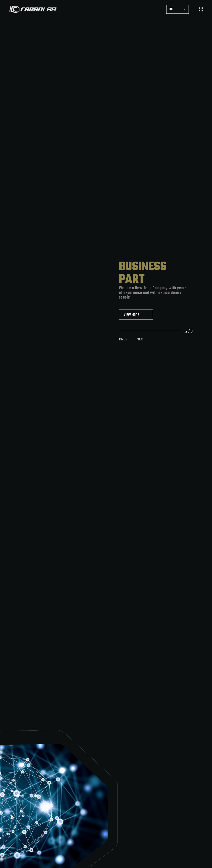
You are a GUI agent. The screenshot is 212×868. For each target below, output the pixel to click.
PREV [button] (123, 339)
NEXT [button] (141, 339)
